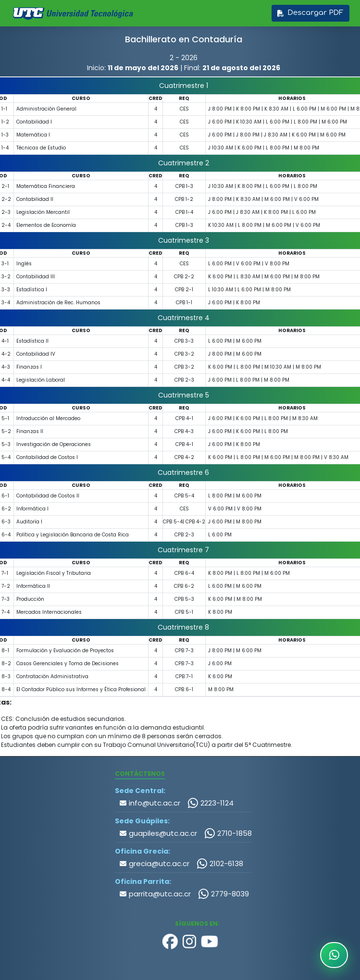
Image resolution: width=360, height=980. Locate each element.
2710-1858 (228, 833)
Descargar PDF (310, 13)
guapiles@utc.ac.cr (158, 833)
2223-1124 (211, 803)
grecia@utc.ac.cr (155, 863)
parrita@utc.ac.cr (155, 894)
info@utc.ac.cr (150, 803)
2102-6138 (220, 864)
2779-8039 (223, 894)
